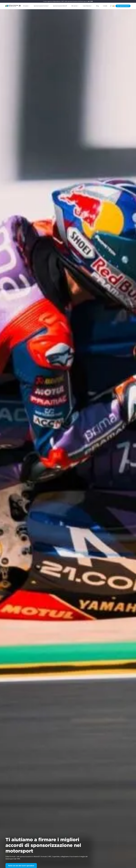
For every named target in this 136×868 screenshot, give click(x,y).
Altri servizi (74, 6)
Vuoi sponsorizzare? (123, 6)
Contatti (105, 6)
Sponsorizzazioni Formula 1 (42, 6)
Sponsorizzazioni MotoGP (60, 6)
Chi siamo (26, 6)
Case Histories (87, 6)
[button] (114, 6)
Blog (97, 6)
